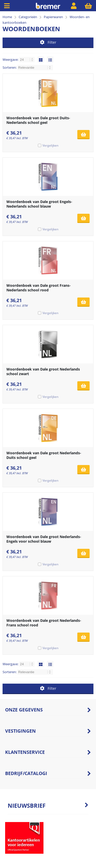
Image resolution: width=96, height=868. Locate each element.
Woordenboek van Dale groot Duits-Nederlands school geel (38, 120)
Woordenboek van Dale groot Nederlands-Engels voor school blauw (44, 539)
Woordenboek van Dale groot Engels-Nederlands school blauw (39, 204)
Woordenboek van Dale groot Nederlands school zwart (43, 371)
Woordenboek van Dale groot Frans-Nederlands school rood (39, 288)
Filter (48, 42)
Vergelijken (50, 145)
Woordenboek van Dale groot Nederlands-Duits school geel (44, 455)
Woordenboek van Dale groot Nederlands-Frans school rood (44, 623)
